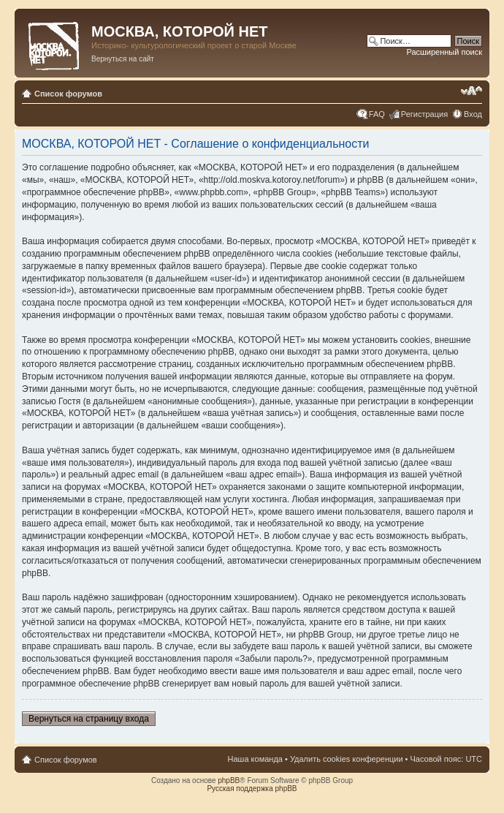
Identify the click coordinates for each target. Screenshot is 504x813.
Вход (473, 114)
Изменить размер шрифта (471, 91)
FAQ (377, 114)
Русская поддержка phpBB (252, 789)
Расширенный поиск (444, 52)
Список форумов (68, 94)
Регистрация (424, 114)
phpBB (229, 780)
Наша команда (255, 759)
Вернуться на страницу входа (89, 719)
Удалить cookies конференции (347, 759)
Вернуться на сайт (123, 59)
